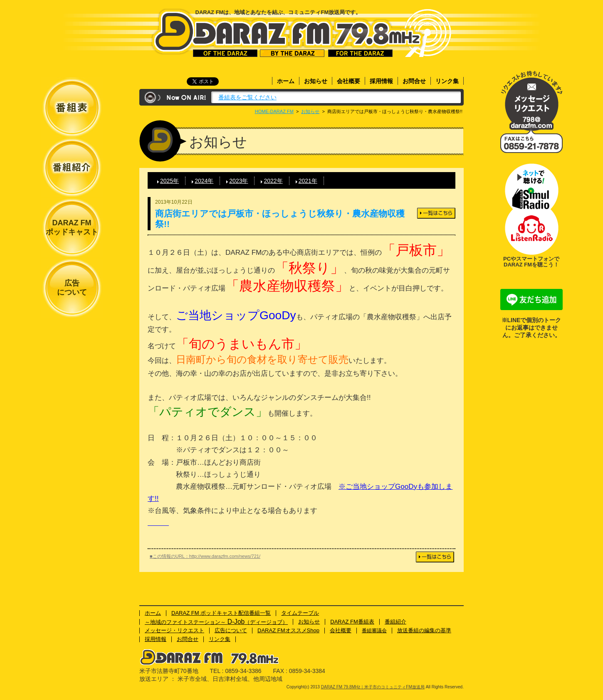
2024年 (204, 181)
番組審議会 (374, 631)
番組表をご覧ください (247, 97)
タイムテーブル (300, 613)
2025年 (169, 181)
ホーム (286, 81)
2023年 (238, 181)
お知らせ (316, 81)
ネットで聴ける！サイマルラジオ (531, 186)
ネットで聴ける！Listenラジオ (531, 232)
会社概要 (348, 81)
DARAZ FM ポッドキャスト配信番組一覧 (221, 613)
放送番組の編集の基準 (424, 630)
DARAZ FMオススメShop (288, 630)
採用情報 (381, 81)
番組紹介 (395, 622)
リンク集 (447, 81)
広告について (72, 288)
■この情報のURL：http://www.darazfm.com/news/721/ (205, 556)
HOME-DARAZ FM (274, 111)
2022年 (273, 181)
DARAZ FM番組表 (352, 622)
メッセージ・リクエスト (531, 101)
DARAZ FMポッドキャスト (72, 227)
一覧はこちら (436, 213)
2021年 (308, 181)
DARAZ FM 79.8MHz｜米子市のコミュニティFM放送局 (288, 33)
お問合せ (414, 81)
